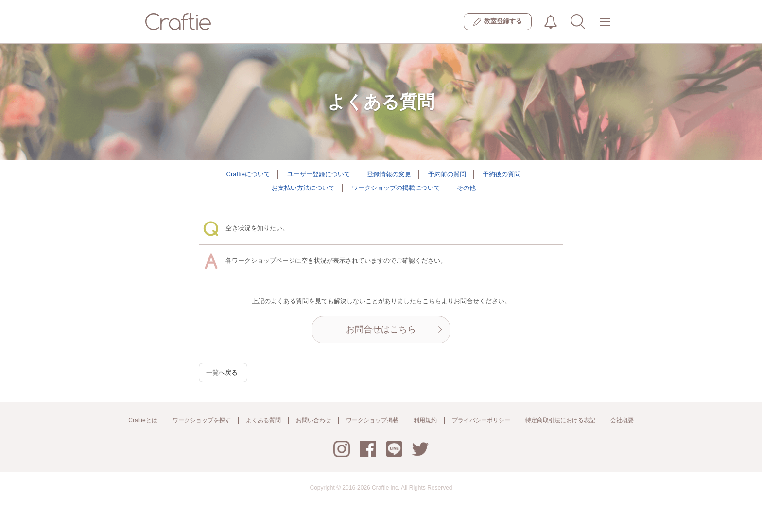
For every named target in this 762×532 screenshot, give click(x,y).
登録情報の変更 (389, 174)
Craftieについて (248, 174)
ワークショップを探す (202, 420)
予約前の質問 (447, 174)
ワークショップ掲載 (372, 420)
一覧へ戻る (222, 372)
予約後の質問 (502, 174)
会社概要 (622, 420)
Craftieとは (143, 420)
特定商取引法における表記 (560, 420)
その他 (466, 188)
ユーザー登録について (319, 174)
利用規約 (425, 420)
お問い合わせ (313, 420)
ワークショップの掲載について (396, 188)
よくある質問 (263, 420)
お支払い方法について (303, 188)
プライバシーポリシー (481, 420)
